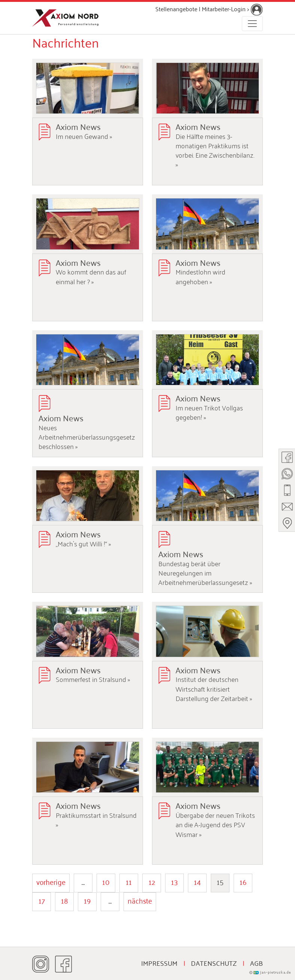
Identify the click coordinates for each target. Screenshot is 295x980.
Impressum (159, 963)
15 (220, 881)
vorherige (51, 881)
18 (65, 900)
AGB (256, 963)
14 (197, 881)
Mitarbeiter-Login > (232, 9)
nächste (140, 900)
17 (42, 900)
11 (129, 881)
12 (152, 881)
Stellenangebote (176, 9)
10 (106, 881)
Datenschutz (214, 963)
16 (243, 881)
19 (87, 900)
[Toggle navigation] (252, 24)
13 (174, 881)
